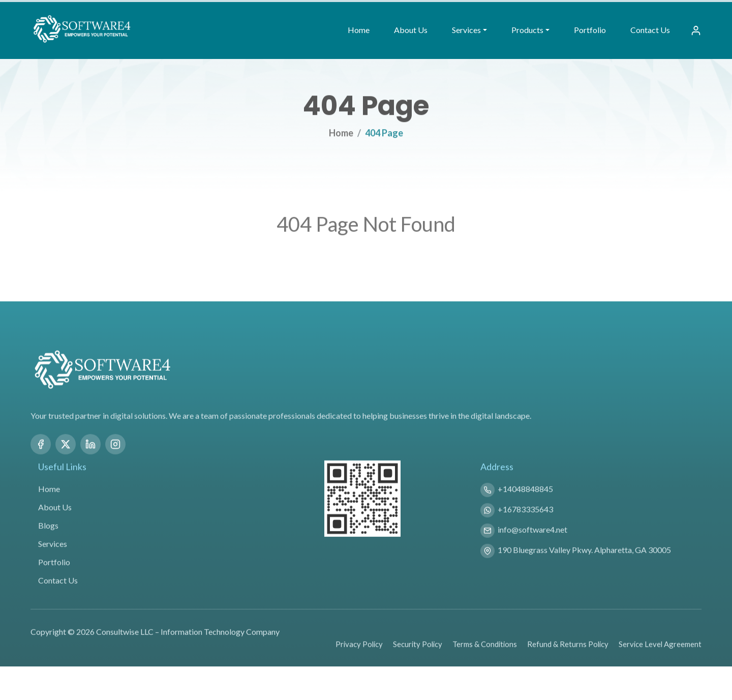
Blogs (48, 539)
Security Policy (418, 658)
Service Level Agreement (660, 658)
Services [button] (466, 30)
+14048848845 (525, 503)
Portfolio (590, 30)
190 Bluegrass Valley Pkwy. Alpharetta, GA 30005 (584, 564)
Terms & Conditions (485, 658)
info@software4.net (532, 543)
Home (359, 30)
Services (53, 557)
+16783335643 (525, 523)
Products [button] (527, 30)
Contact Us (650, 30)
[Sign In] (696, 31)
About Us (411, 30)
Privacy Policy (359, 658)
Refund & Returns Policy (568, 658)
